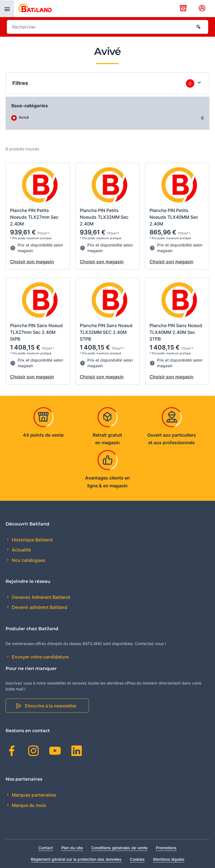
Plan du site (72, 848)
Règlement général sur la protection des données (76, 859)
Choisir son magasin (32, 262)
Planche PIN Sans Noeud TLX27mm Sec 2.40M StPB (36, 332)
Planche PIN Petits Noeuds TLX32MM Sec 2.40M (104, 217)
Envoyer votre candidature (40, 657)
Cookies (137, 859)
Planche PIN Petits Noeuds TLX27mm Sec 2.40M (34, 217)
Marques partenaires (33, 795)
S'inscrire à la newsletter (51, 706)
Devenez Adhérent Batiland (40, 597)
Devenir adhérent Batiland (39, 607)
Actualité (21, 550)
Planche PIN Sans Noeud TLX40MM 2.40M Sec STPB (176, 332)
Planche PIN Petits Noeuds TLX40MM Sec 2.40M (174, 217)
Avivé (24, 117)
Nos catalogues (28, 560)
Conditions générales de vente (119, 848)
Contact (46, 848)
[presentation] (7, 9)
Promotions (166, 848)
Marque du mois (28, 805)
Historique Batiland (32, 540)
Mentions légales (169, 859)
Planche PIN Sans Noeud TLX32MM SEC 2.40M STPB (106, 332)
